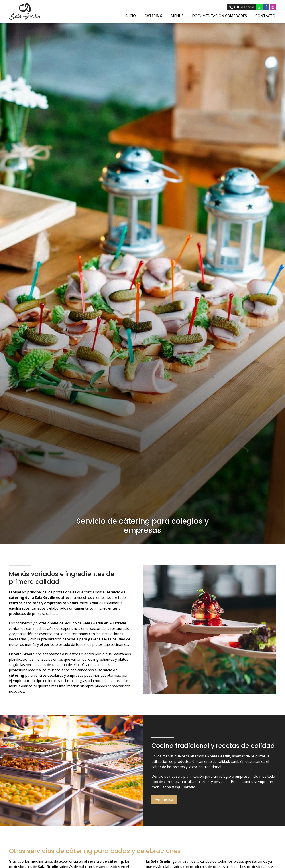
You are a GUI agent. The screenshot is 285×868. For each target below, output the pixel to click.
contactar (116, 686)
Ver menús (164, 799)
